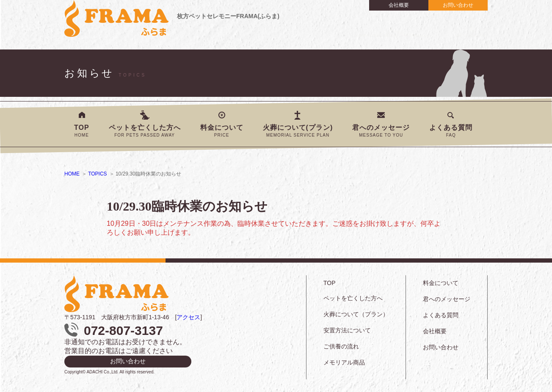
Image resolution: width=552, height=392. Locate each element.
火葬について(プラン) (298, 131)
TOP (82, 131)
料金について (222, 131)
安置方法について (347, 330)
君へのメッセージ (381, 131)
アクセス (188, 317)
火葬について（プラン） (356, 314)
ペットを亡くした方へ (145, 131)
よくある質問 (451, 131)
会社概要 (399, 5)
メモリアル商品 (344, 362)
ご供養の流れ (341, 346)
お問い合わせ (458, 5)
